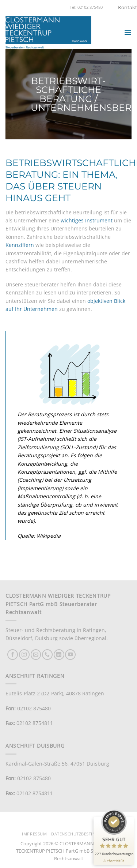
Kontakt (128, 7)
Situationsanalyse (95, 431)
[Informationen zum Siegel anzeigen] (114, 861)
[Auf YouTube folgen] (70, 655)
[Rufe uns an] (47, 655)
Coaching (30, 480)
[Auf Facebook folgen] (13, 655)
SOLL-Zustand (79, 447)
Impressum (34, 834)
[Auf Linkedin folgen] (59, 655)
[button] (128, 33)
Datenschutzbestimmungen (83, 834)
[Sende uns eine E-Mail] (36, 655)
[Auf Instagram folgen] (24, 655)
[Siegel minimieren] (125, 821)
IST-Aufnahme (36, 439)
